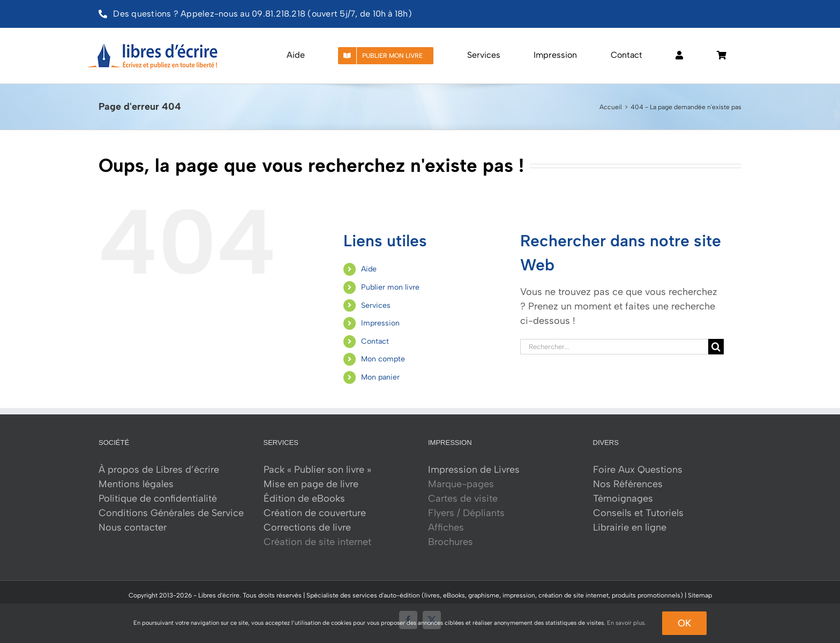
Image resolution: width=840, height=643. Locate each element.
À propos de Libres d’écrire (159, 470)
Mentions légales (136, 484)
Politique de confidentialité (158, 498)
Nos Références (628, 484)
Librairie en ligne (630, 527)
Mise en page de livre (311, 484)
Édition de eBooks (304, 498)
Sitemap (700, 595)
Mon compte (383, 359)
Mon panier (380, 377)
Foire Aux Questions (638, 470)
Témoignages (623, 498)
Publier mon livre (390, 287)
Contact (375, 341)
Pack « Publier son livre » (317, 470)
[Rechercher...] (614, 347)
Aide (369, 269)
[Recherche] (716, 347)
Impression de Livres (474, 470)
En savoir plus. (627, 623)
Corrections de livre (307, 527)
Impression (380, 323)
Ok (684, 623)
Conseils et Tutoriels (638, 513)
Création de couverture (315, 513)
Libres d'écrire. (220, 595)
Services (376, 305)
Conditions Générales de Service (171, 513)
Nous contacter (133, 527)
